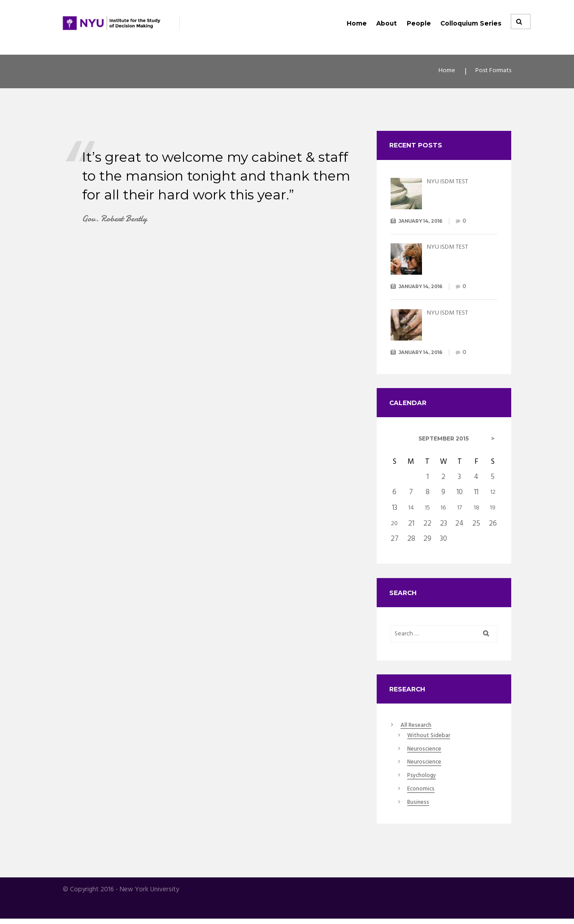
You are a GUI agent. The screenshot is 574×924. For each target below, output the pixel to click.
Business (420, 807)
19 (493, 509)
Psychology (424, 781)
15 (427, 509)
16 (444, 509)
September (444, 441)
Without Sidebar (433, 740)
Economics (423, 794)
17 (460, 509)
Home (357, 23)
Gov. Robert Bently (120, 222)
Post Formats (489, 73)
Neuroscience (428, 753)
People (419, 23)
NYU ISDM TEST (453, 183)
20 (395, 524)
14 (411, 509)
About (387, 23)
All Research (420, 729)
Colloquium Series (471, 23)
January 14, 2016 (426, 222)
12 (493, 494)
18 (476, 509)
